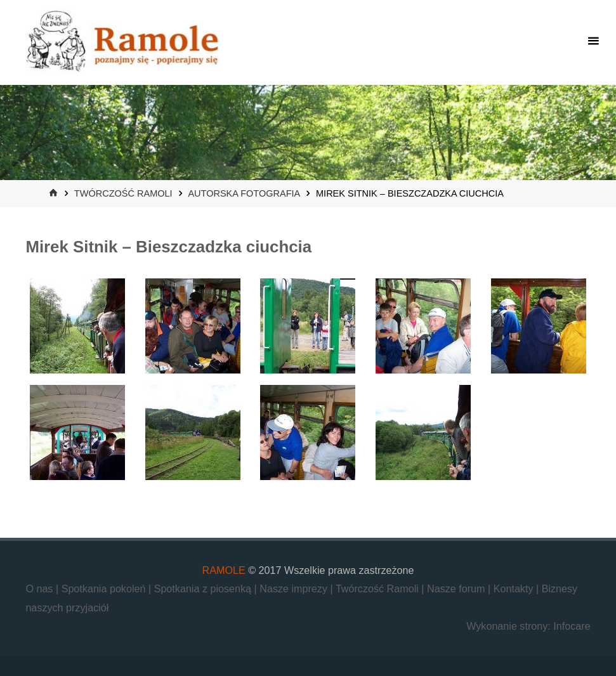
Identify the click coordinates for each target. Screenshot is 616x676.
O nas (41, 588)
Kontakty (515, 588)
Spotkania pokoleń (105, 588)
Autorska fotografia (244, 193)
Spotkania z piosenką (204, 588)
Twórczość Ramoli (123, 193)
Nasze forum (457, 588)
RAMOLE (224, 570)
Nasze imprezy (295, 588)
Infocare (572, 626)
